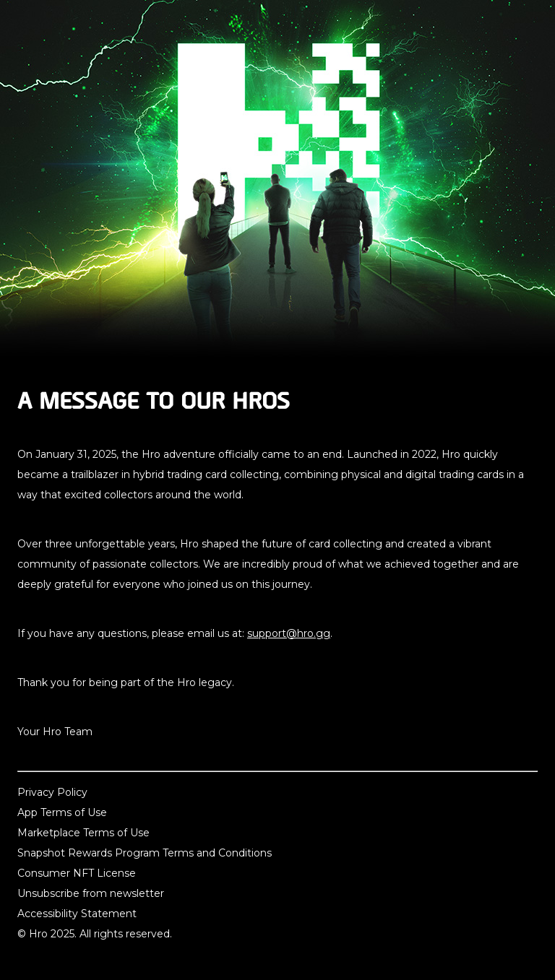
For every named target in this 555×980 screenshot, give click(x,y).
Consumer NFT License (77, 873)
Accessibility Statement (77, 914)
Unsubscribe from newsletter (91, 893)
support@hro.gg (289, 633)
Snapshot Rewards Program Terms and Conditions (145, 853)
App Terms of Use (62, 812)
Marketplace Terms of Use (83, 833)
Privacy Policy (52, 792)
